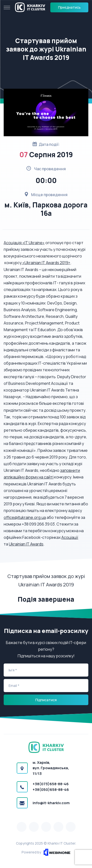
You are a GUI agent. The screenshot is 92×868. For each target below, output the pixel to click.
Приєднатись (69, 7)
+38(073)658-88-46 (51, 784)
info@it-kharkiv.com (51, 803)
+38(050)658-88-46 (51, 790)
